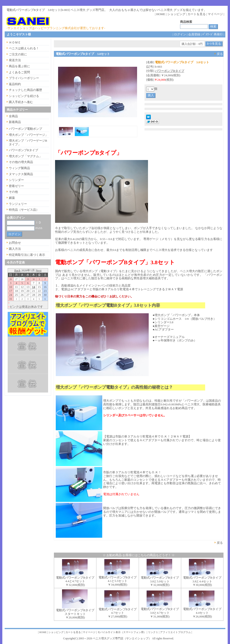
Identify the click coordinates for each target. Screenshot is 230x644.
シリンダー (16, 180)
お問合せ (15, 243)
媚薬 (12, 198)
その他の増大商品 (21, 162)
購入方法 (15, 249)
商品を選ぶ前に (19, 66)
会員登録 (194, 34)
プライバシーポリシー (24, 78)
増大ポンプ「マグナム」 (25, 156)
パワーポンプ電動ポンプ (25, 129)
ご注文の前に (18, 54)
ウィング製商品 (19, 168)
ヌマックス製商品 (21, 174)
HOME (161, 14)
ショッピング (176, 14)
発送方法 (15, 60)
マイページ (215, 14)
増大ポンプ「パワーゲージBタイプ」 (28, 142)
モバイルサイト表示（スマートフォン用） (122, 632)
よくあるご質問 (19, 72)
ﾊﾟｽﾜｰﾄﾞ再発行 (213, 34)
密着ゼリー (16, 186)
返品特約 (15, 84)
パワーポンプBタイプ (170, 71)
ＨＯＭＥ (15, 42)
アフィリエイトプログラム (175, 632)
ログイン (180, 34)
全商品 (13, 116)
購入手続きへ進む (21, 102)
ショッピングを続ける (24, 96)
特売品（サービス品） (24, 210)
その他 (13, 192)
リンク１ (153, 632)
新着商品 (15, 122)
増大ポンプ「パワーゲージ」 (28, 135)
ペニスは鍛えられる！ (24, 48)
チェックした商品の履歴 (25, 90)
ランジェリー (18, 204)
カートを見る (197, 14)
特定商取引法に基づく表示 (27, 255)
